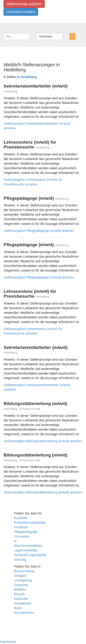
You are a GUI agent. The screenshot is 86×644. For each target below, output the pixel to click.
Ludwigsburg (23, 580)
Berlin (18, 608)
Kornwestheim (24, 613)
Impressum (8, 642)
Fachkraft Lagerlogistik (30, 555)
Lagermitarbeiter (26, 550)
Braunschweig (24, 571)
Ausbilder (21, 518)
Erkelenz (20, 590)
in (15, 541)
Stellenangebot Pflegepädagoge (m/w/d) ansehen (39, 231)
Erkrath (19, 594)
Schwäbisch (23, 603)
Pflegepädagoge (26, 532)
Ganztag (20, 559)
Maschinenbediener (28, 546)
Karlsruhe (21, 599)
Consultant (22, 536)
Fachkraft (21, 527)
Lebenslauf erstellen (21, 12)
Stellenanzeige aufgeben (24, 4)
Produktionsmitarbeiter (30, 523)
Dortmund (21, 585)
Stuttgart (20, 576)
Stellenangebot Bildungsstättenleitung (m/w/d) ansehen (43, 441)
